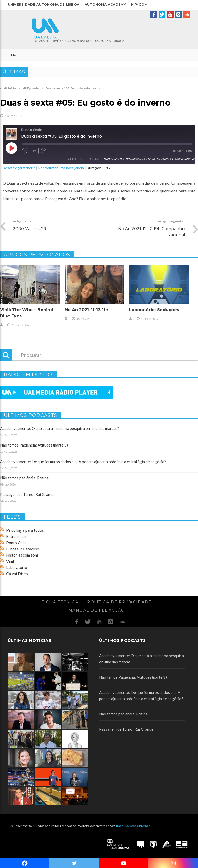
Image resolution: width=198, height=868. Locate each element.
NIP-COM (139, 4)
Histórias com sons (22, 555)
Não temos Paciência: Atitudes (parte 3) (34, 445)
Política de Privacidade (119, 602)
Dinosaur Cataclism (23, 549)
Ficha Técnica (60, 602)
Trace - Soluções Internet (133, 826)
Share (95, 159)
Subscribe (75, 159)
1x (34, 151)
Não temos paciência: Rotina (24, 478)
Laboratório (17, 567)
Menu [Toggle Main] (12, 55)
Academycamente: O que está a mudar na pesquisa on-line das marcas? (60, 428)
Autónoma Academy (105, 4)
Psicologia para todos (25, 530)
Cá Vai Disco (17, 574)
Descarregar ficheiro (19, 168)
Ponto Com (16, 543)
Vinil (10, 561)
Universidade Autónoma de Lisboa (44, 4)
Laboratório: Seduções (154, 310)
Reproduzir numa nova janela (61, 168)
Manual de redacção (97, 610)
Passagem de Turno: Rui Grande (27, 494)
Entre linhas (16, 536)
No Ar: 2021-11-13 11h (86, 310)
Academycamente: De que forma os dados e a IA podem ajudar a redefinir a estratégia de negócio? (83, 462)
